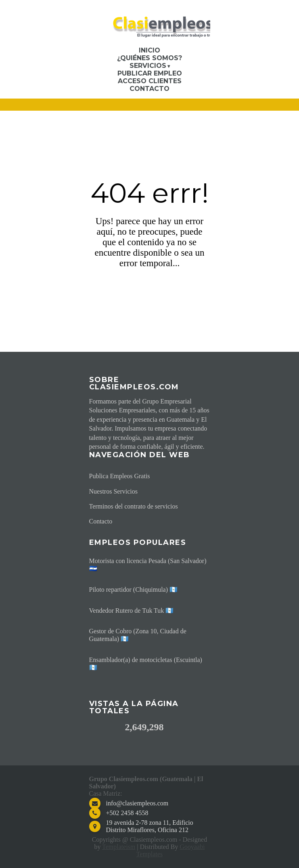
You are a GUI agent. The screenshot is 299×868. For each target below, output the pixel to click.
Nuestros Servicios (113, 491)
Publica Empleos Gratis (120, 476)
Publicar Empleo (150, 73)
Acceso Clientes (150, 81)
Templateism (119, 847)
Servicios (148, 66)
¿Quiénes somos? (149, 58)
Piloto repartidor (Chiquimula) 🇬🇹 (134, 590)
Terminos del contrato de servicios (134, 506)
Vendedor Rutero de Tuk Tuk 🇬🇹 (132, 611)
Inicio (149, 50)
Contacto (149, 89)
